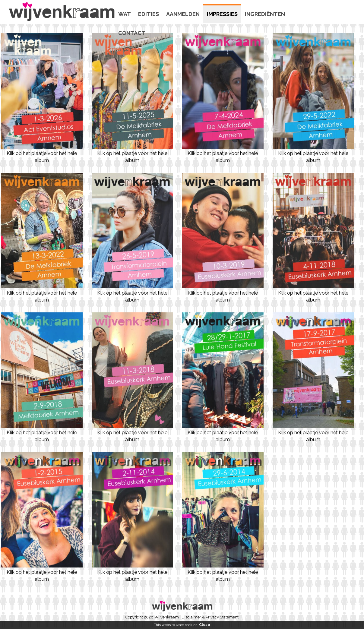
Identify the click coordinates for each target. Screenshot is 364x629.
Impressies (222, 14)
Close (205, 625)
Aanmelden (183, 14)
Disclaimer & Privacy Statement (210, 617)
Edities (149, 14)
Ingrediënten (265, 14)
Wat (125, 14)
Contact (132, 33)
